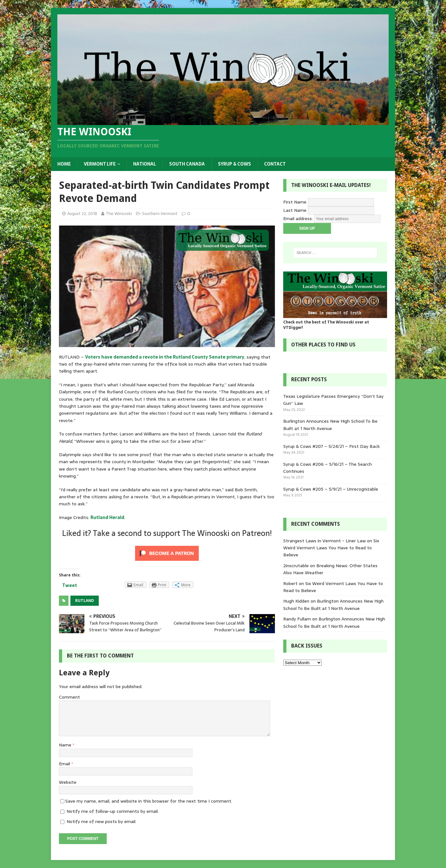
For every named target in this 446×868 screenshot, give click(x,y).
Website (68, 782)
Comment (69, 697)
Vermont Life (100, 164)
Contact (275, 164)
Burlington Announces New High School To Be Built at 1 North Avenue (330, 425)
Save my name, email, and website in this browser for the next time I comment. (149, 801)
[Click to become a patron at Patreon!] (167, 560)
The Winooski (119, 214)
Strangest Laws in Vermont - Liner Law (324, 541)
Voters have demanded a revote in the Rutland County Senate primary (165, 357)
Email (65, 764)
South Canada (187, 164)
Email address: (299, 219)
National (145, 164)
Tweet (70, 585)
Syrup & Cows (234, 164)
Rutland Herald (107, 517)
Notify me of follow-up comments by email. (113, 811)
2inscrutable (296, 566)
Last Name (295, 210)
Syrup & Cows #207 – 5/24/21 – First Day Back (331, 446)
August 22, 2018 (82, 214)
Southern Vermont (160, 214)
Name (66, 745)
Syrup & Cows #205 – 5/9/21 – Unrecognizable (331, 489)
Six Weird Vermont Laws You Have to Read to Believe (331, 548)
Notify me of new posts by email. (101, 821)
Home (64, 164)
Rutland (85, 601)
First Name (295, 202)
